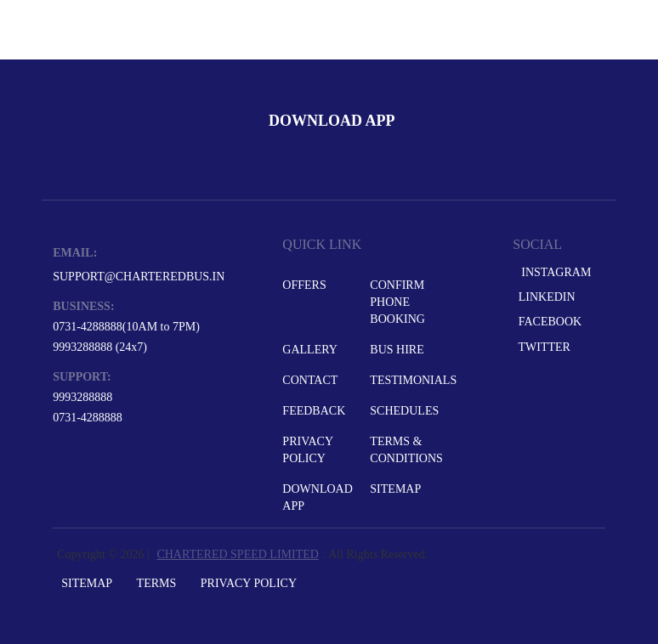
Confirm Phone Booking (397, 302)
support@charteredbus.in (139, 277)
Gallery (310, 350)
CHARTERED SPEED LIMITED (237, 554)
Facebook (548, 322)
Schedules (404, 411)
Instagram (553, 272)
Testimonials (412, 380)
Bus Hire (397, 350)
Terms (157, 583)
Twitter (543, 347)
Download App (317, 497)
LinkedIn (545, 297)
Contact (310, 380)
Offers (304, 285)
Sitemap (395, 489)
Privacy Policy (307, 450)
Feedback (314, 411)
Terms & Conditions (406, 450)
